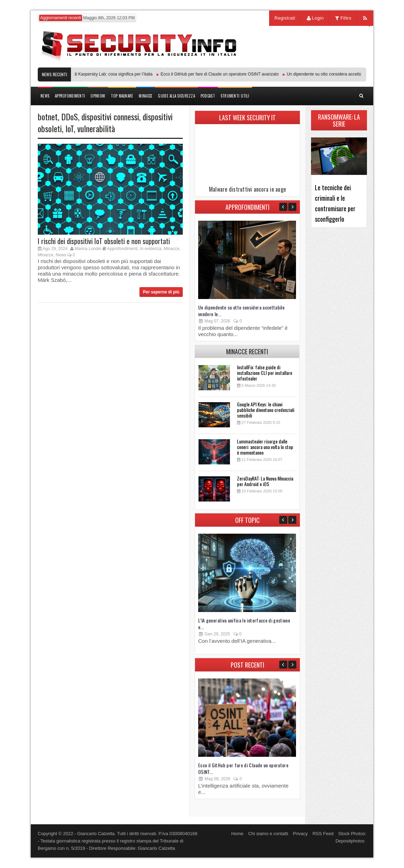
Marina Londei (88, 249)
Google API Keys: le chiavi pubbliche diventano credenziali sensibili (266, 410)
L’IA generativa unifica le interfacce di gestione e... (244, 624)
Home (237, 834)
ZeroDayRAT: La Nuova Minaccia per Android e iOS (265, 481)
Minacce (171, 249)
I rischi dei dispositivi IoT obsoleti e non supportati (104, 241)
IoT (70, 128)
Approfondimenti (122, 249)
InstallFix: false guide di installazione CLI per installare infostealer (265, 373)
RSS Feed (323, 834)
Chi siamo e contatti (268, 834)
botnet (48, 116)
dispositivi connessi (110, 116)
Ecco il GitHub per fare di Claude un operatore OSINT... (243, 768)
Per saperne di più (161, 292)
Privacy (300, 834)
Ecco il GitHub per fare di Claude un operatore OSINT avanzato (222, 74)
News (61, 255)
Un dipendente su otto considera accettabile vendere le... (241, 311)
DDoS (70, 116)
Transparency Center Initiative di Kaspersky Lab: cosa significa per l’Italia (87, 74)
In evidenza (150, 249)
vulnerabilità (96, 128)
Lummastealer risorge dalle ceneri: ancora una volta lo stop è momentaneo (265, 447)
